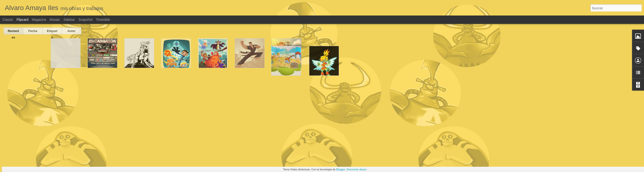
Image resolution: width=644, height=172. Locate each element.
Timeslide (103, 20)
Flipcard (22, 20)
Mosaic (55, 20)
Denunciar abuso (357, 169)
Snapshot (85, 20)
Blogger (341, 169)
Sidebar (69, 20)
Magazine (39, 20)
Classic (8, 20)
